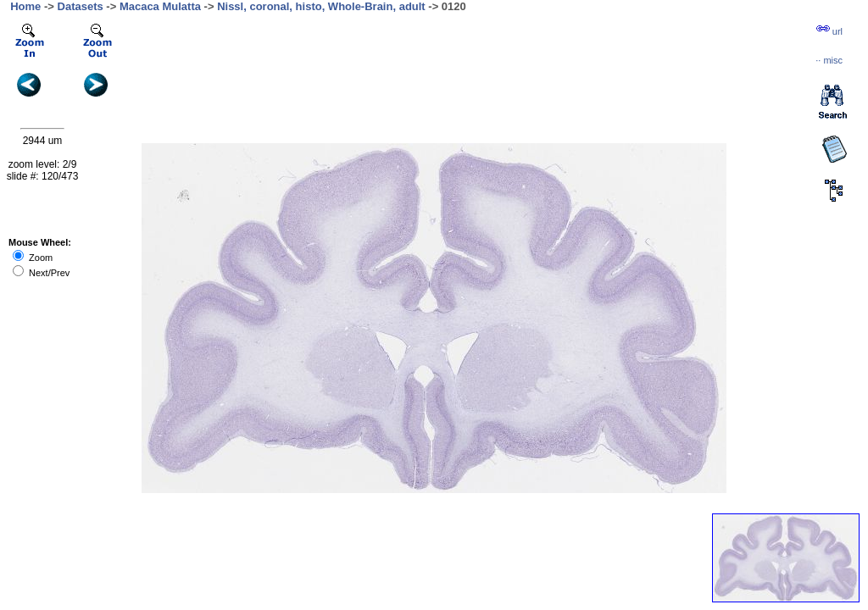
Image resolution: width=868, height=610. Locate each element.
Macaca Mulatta (160, 6)
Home (25, 6)
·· (829, 60)
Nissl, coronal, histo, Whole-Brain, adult (321, 6)
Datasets (81, 6)
